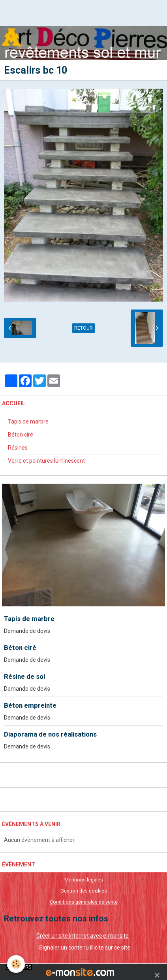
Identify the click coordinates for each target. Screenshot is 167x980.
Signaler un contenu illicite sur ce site (85, 948)
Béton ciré (21, 435)
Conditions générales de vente (84, 902)
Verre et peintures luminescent (46, 461)
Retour (83, 328)
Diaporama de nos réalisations (50, 734)
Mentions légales (84, 880)
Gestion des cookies (84, 891)
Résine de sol (24, 676)
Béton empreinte (30, 705)
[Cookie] (16, 964)
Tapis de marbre (28, 422)
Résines (18, 448)
